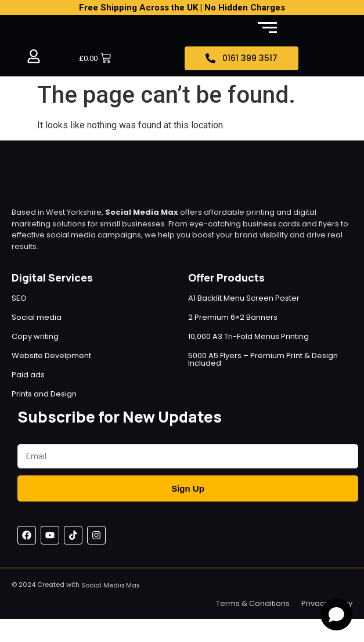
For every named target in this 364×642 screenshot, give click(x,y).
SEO (19, 298)
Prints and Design (44, 394)
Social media (37, 317)
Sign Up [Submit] (188, 488)
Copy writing (35, 336)
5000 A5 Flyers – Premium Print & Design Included (263, 359)
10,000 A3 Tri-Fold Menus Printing (248, 336)
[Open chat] (336, 614)
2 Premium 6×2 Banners (233, 317)
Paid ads (28, 375)
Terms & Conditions (253, 603)
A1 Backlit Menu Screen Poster (244, 298)
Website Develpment (51, 356)
